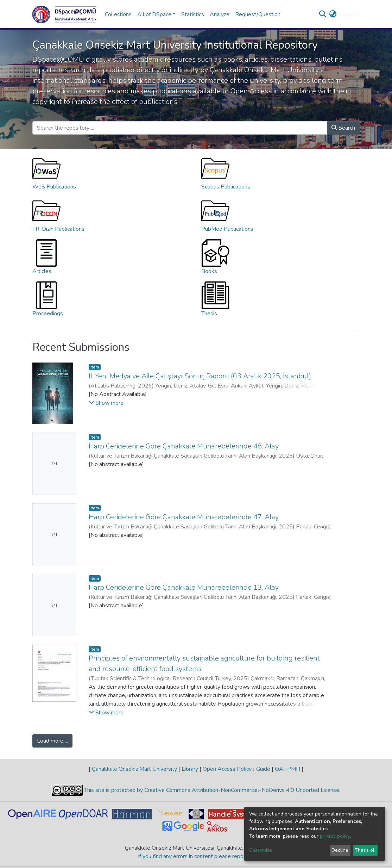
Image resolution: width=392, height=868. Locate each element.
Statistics (193, 14)
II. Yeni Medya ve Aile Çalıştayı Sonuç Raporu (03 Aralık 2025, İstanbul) (200, 376)
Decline (340, 850)
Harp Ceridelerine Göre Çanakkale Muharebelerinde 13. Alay (184, 587)
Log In (347, 14)
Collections (118, 14)
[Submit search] (323, 14)
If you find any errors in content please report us (196, 856)
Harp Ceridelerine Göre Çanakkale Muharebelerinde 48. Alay (184, 446)
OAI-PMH (287, 769)
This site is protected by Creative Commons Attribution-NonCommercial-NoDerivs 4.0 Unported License (211, 790)
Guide (263, 769)
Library (190, 769)
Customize (261, 850)
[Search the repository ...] (180, 128)
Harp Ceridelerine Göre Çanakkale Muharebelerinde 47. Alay (184, 517)
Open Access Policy (227, 769)
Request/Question (258, 14)
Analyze (220, 14)
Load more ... (52, 741)
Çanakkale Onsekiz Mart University (134, 769)
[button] (333, 14)
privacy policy (335, 836)
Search (343, 128)
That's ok (365, 850)
